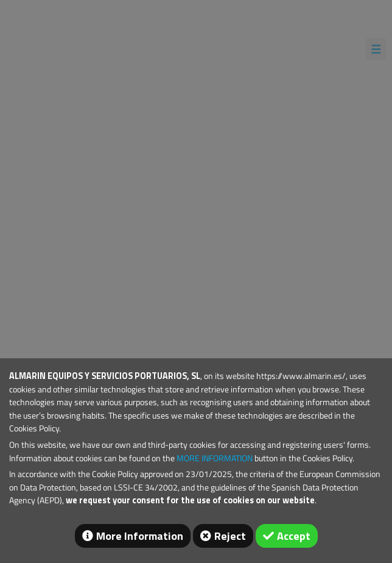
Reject (230, 536)
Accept (294, 536)
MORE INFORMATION (215, 458)
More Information (140, 536)
